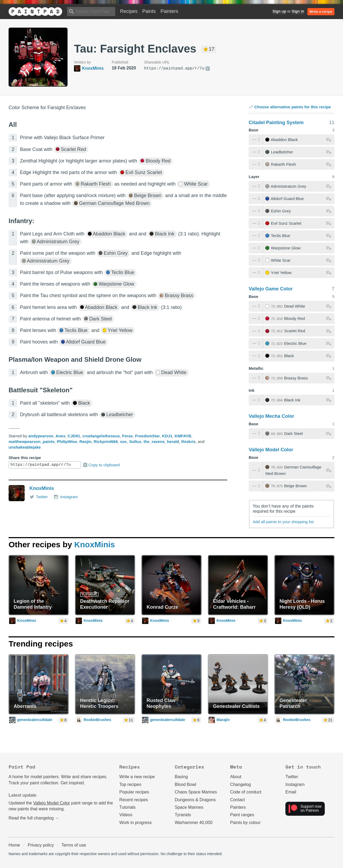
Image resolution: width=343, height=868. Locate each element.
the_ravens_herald (161, 442)
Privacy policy (41, 845)
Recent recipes (134, 800)
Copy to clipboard (101, 465)
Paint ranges (242, 815)
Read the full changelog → (34, 818)
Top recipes (130, 784)
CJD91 (74, 436)
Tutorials (127, 807)
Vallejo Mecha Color (271, 416)
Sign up (279, 11)
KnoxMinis (42, 488)
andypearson (41, 436)
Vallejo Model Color (271, 450)
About (236, 777)
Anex (60, 436)
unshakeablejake (25, 447)
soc (124, 442)
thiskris (188, 442)
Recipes (129, 11)
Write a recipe (321, 12)
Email (291, 792)
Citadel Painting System (276, 123)
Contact (238, 800)
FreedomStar (148, 436)
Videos (126, 815)
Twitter (39, 497)
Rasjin (85, 442)
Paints (149, 11)
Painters (169, 11)
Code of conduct (246, 792)
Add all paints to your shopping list (283, 522)
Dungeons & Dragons (195, 800)
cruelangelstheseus (101, 436)
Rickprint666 (106, 442)
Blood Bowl (185, 784)
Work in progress (135, 823)
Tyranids (183, 815)
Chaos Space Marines (196, 792)
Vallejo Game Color (271, 289)
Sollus (135, 442)
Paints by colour (245, 823)
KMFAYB (183, 436)
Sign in (298, 11)
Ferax (128, 436)
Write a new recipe (137, 777)
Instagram (66, 497)
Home (14, 845)
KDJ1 (167, 436)
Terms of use (74, 845)
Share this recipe (25, 458)
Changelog (241, 784)
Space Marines (189, 807)
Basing (181, 777)
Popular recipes (134, 792)
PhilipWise (67, 442)
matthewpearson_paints (32, 442)
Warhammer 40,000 (194, 823)
